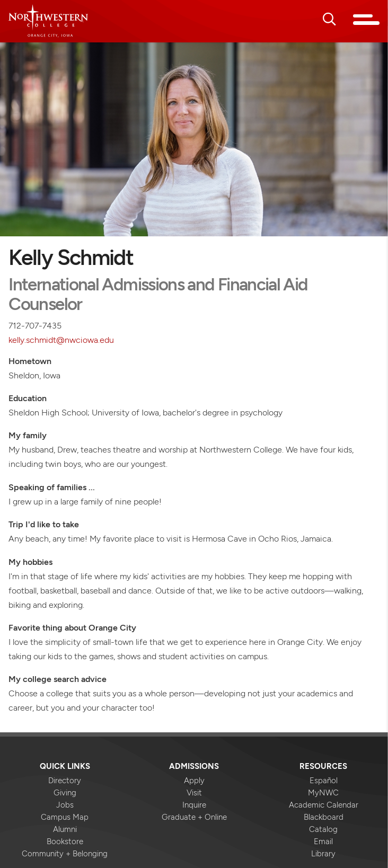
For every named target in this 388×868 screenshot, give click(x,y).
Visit (194, 793)
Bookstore (65, 842)
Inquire (194, 805)
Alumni (65, 829)
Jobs (65, 805)
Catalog (323, 829)
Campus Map (65, 817)
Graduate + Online (194, 817)
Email (323, 842)
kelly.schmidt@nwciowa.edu (61, 340)
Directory (65, 781)
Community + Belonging (65, 854)
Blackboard (324, 817)
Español (324, 781)
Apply (194, 781)
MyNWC (323, 793)
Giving (65, 793)
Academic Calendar (324, 805)
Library (323, 854)
